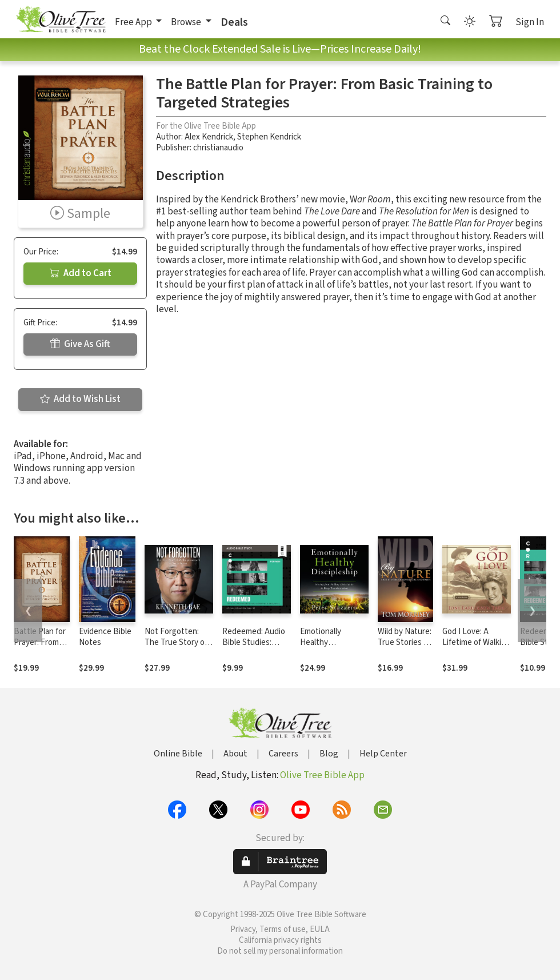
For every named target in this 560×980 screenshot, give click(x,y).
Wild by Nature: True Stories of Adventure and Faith (405, 648)
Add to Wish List (80, 399)
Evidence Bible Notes (105, 637)
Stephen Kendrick (269, 137)
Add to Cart (81, 273)
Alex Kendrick (209, 137)
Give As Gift (80, 344)
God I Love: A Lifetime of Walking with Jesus (476, 642)
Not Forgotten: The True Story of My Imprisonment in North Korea (176, 648)
